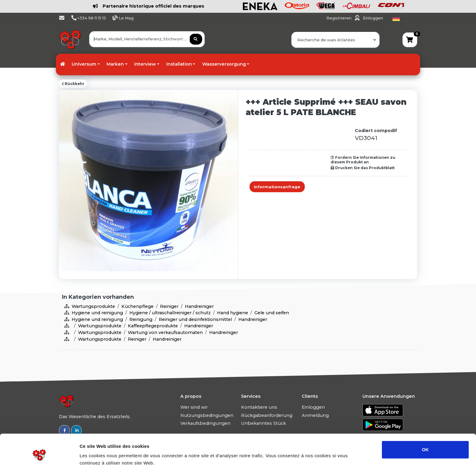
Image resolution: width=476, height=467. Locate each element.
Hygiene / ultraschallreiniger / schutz (170, 313)
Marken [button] (115, 64)
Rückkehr (73, 84)
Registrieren (339, 18)
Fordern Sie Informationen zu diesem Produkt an (363, 160)
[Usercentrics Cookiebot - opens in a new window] (39, 455)
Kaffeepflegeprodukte (153, 326)
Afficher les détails (334, 455)
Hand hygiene (233, 313)
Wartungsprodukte (93, 306)
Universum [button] (84, 64)
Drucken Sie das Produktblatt (363, 168)
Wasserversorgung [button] (224, 64)
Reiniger (169, 306)
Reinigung (141, 319)
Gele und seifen (272, 313)
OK (425, 422)
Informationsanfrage (277, 187)
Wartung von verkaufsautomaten (165, 332)
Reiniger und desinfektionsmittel (195, 319)
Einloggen (373, 18)
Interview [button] (145, 64)
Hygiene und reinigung (97, 313)
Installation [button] (179, 64)
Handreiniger (199, 306)
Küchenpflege (138, 306)
